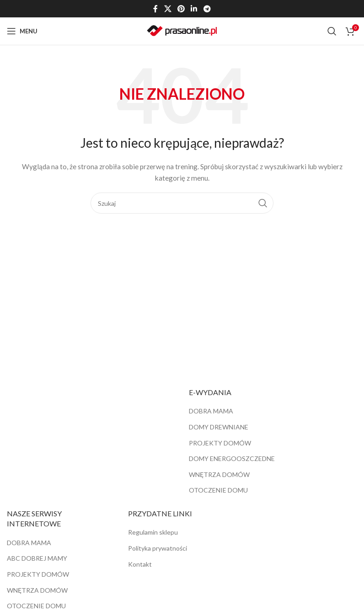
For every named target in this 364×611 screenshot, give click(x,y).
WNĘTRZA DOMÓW (219, 474)
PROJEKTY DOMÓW (220, 443)
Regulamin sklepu (153, 532)
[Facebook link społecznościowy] (156, 9)
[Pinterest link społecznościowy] (181, 9)
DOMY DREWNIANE (219, 427)
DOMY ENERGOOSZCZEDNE (232, 458)
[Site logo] (182, 30)
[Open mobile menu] (22, 31)
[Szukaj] (332, 31)
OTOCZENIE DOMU (218, 490)
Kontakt (140, 564)
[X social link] (168, 9)
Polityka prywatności (158, 548)
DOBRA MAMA (211, 411)
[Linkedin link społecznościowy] (194, 9)
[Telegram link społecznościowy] (207, 9)
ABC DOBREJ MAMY (37, 558)
